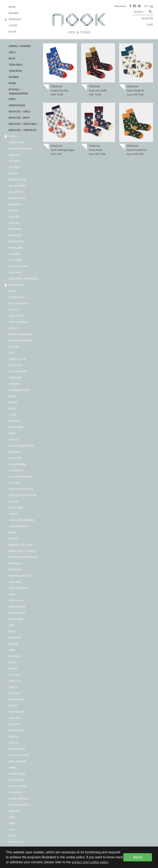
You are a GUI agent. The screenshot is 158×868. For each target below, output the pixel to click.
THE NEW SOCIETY (20, 805)
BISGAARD (15, 205)
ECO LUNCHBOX (19, 304)
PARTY (12, 99)
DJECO (13, 291)
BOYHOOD (15, 236)
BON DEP (14, 217)
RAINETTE (15, 718)
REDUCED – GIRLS (20, 112)
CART (148, 25)
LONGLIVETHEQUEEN (22, 520)
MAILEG (13, 539)
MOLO (13, 632)
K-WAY (13, 415)
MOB (12, 626)
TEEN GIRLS (16, 65)
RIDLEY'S (14, 743)
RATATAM (14, 725)
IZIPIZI (12, 409)
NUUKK (13, 669)
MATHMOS (15, 570)
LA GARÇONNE (18, 465)
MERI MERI (15, 582)
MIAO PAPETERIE (19, 588)
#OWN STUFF (17, 143)
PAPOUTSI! (15, 681)
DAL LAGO (15, 273)
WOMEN (14, 77)
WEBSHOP (15, 20)
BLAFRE (13, 211)
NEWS (12, 7)
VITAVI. (13, 836)
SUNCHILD (15, 793)
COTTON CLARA (19, 267)
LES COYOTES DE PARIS (23, 496)
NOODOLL (15, 657)
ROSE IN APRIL (17, 749)
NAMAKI (14, 644)
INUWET (14, 403)
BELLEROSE (16, 192)
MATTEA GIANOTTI (20, 576)
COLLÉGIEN (16, 260)
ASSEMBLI (15, 161)
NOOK (13, 32)
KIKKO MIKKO (17, 428)
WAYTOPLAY (16, 842)
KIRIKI (12, 434)
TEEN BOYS (16, 71)
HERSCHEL (15, 378)
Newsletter (120, 6)
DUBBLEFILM (17, 298)
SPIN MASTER (17, 780)
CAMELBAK (16, 248)
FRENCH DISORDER (20, 335)
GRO (12, 353)
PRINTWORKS (17, 712)
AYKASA (13, 174)
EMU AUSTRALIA (19, 322)
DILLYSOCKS (16, 285)
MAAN (13, 533)
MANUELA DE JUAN (20, 545)
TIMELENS (15, 811)
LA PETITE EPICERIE (20, 477)
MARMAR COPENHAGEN (23, 557)
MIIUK (12, 595)
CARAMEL (15, 254)
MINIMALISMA (17, 607)
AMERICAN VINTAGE (21, 149)
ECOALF (14, 310)
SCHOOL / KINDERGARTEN (18, 91)
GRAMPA (14, 347)
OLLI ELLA (15, 675)
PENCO (13, 687)
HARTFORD (16, 366)
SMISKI (13, 768)
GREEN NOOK (17, 106)
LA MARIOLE (16, 471)
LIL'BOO (14, 502)
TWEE (12, 817)
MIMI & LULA (16, 601)
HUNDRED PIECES (19, 390)
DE (146, 6)
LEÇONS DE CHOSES (21, 489)
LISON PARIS (16, 508)
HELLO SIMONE (18, 372)
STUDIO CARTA (18, 787)
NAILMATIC (15, 638)
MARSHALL (16, 564)
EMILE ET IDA (17, 316)
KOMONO (15, 452)
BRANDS (14, 13)
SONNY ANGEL (18, 774)
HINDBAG (15, 384)
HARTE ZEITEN (17, 359)
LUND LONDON (18, 527)
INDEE (12, 397)
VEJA (12, 830)
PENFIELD (15, 694)
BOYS (12, 59)
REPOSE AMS (17, 731)
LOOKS (13, 26)
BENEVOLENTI (17, 198)
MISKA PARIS (16, 619)
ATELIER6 (14, 168)
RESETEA (14, 737)
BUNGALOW (16, 242)
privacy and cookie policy (90, 862)
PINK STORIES (17, 700)
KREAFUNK (15, 458)
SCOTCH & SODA (19, 756)
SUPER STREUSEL (19, 799)
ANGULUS (15, 155)
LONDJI (13, 514)
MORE (13, 84)
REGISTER (145, 19)
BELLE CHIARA (17, 186)
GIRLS (12, 53)
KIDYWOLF (15, 421)
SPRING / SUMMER (20, 46)
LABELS (13, 137)
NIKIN (12, 650)
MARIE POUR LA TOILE (22, 551)
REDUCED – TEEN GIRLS (23, 124)
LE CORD (14, 483)
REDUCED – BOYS (19, 118)
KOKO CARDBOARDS (21, 446)
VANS (12, 824)
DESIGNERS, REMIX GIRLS (24, 279)
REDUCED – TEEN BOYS (23, 130)
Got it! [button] (138, 857)
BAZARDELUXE (18, 180)
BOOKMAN (15, 229)
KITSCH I (14, 440)
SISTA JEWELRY (18, 762)
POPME (13, 706)
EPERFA (13, 328)
